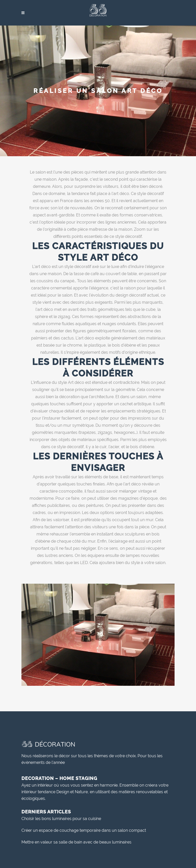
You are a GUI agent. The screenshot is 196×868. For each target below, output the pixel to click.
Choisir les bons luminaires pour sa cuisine (61, 819)
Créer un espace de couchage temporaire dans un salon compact (84, 830)
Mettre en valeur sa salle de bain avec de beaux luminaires (76, 842)
